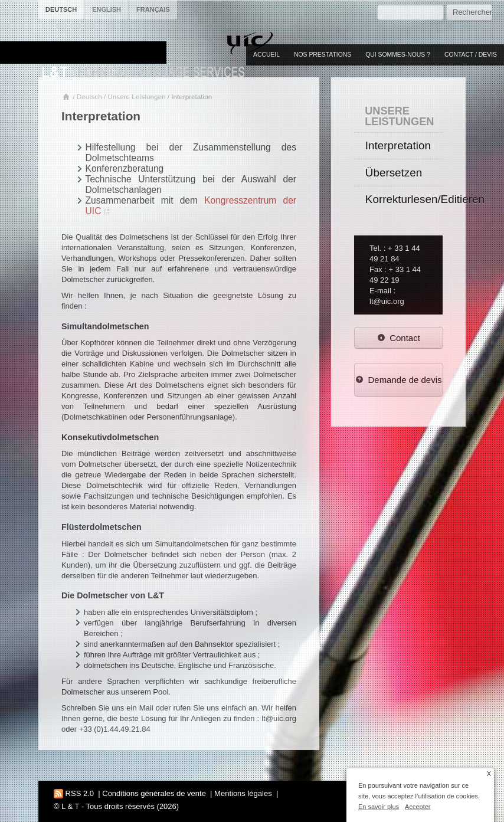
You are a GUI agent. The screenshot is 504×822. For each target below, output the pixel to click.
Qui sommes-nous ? (398, 55)
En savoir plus (379, 807)
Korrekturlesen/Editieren (404, 199)
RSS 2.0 (74, 793)
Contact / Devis (471, 55)
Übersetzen (394, 173)
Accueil (266, 55)
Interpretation (398, 145)
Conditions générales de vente (154, 793)
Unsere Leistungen (136, 96)
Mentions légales (243, 793)
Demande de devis (399, 380)
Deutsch (89, 96)
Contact (399, 338)
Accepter (418, 807)
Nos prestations (323, 55)
